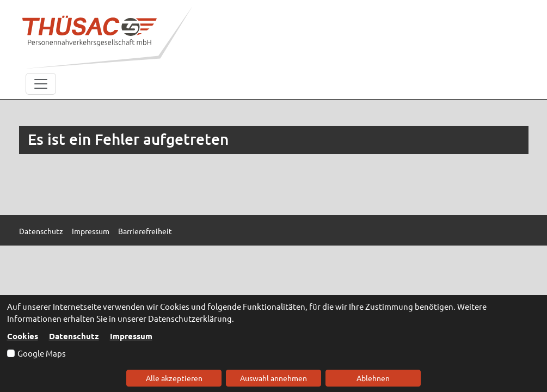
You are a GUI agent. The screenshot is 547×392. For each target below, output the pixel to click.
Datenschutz (74, 336)
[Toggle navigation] (41, 84)
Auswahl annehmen (273, 378)
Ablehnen (373, 378)
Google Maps (42, 353)
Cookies (23, 336)
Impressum (131, 336)
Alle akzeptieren (174, 378)
